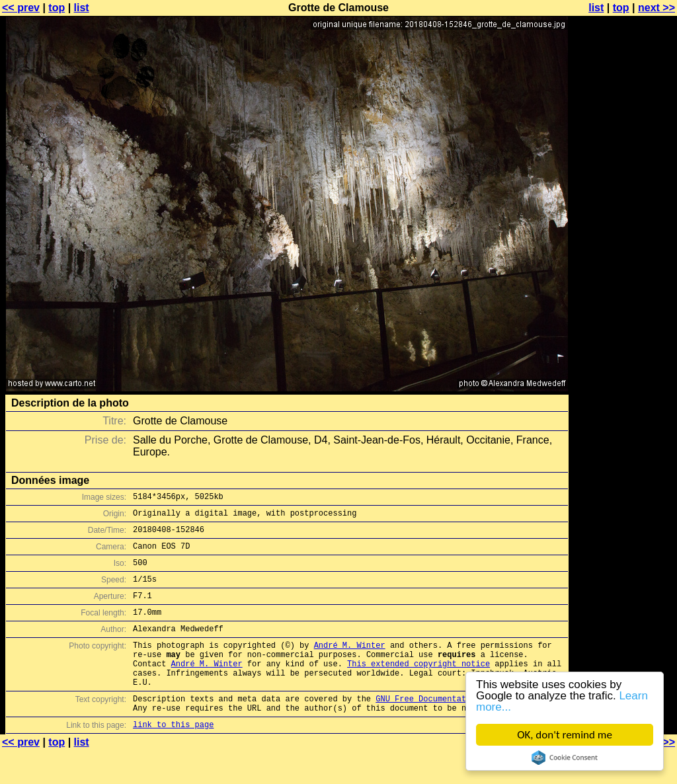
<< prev (21, 8)
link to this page (173, 758)
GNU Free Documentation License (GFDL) (463, 728)
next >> (657, 8)
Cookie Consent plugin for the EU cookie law (565, 758)
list (82, 8)
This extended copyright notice (418, 687)
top (57, 8)
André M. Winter (350, 665)
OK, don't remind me (565, 735)
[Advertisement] (623, 327)
